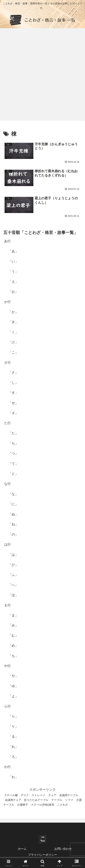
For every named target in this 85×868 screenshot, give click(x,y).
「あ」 (13, 251)
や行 (7, 666)
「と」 (13, 474)
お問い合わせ (63, 849)
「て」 (13, 464)
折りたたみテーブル (36, 800)
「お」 (13, 292)
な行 (7, 484)
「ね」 (13, 524)
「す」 (13, 393)
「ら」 (13, 716)
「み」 (13, 625)
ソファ (69, 800)
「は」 (13, 555)
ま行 (7, 605)
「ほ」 (13, 595)
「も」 (13, 656)
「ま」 (13, 615)
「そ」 (13, 413)
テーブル (57, 800)
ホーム (22, 849)
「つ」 (13, 453)
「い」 (13, 261)
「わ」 (13, 777)
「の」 (13, 534)
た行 (7, 423)
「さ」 (13, 372)
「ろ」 (13, 757)
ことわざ (63, 805)
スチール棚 (11, 795)
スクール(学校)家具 (43, 805)
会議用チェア (13, 800)
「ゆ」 (13, 686)
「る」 (13, 737)
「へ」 (13, 585)
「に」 (13, 504)
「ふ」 (13, 575)
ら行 (7, 706)
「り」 (13, 726)
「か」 (13, 312)
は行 (7, 544)
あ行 (7, 241)
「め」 (13, 646)
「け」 (13, 342)
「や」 (13, 676)
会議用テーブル (69, 795)
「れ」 (13, 747)
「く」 (13, 332)
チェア (52, 795)
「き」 (13, 322)
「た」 (13, 433)
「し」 (13, 383)
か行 (7, 302)
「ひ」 (13, 565)
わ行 (7, 767)
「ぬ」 (13, 514)
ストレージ (38, 795)
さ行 (7, 363)
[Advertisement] (42, 76)
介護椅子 (23, 805)
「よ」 (13, 696)
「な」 (13, 494)
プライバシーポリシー (42, 855)
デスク (25, 795)
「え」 (13, 281)
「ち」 (13, 443)
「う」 (13, 271)
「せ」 (13, 403)
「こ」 (13, 352)
